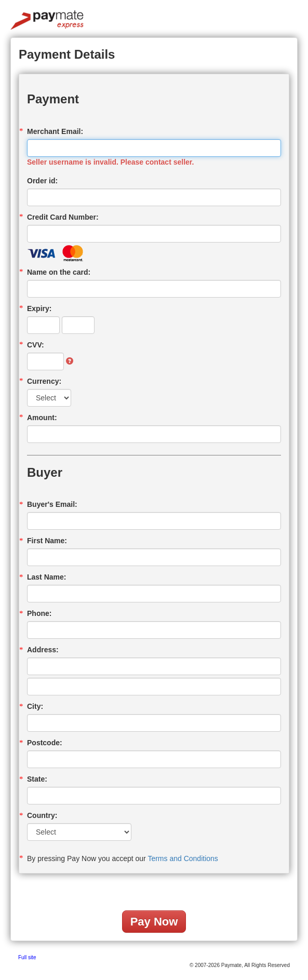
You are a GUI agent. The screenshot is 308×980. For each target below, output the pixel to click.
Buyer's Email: (52, 504)
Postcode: (45, 743)
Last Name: (46, 577)
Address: (43, 650)
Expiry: (39, 308)
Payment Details (67, 54)
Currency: (44, 381)
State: (37, 779)
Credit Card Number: (63, 217)
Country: (42, 815)
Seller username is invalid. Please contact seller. (110, 162)
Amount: (42, 418)
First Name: (47, 541)
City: (35, 706)
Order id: (42, 181)
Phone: (39, 613)
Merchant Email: (55, 131)
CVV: (36, 345)
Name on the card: (59, 272)
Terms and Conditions (183, 858)
